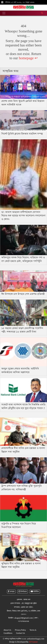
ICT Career (33, 642)
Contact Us (20, 633)
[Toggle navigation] (4, 13)
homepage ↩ (28, 58)
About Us (7, 630)
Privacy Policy (20, 630)
